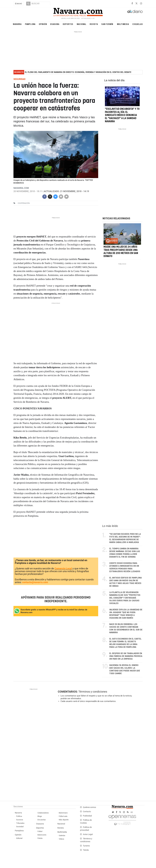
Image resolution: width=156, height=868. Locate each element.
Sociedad (20, 827)
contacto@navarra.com (35, 582)
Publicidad (87, 816)
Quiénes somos (89, 807)
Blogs (40, 816)
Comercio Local (63, 568)
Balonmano (63, 813)
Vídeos (61, 839)
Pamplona (30, 24)
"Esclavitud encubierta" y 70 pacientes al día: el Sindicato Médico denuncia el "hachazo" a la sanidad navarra (122, 115)
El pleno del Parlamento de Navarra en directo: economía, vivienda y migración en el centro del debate (78, 72)
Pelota (40, 838)
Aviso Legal (88, 834)
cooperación (24, 203)
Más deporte (64, 820)
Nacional (82, 24)
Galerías (62, 835)
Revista (94, 24)
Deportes (68, 24)
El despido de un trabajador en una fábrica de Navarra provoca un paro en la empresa (126, 656)
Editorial (19, 838)
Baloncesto (42, 835)
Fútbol (40, 831)
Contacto (87, 812)
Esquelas (138, 24)
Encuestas (42, 820)
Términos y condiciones (93, 692)
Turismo (86, 846)
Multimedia (123, 24)
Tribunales (20, 823)
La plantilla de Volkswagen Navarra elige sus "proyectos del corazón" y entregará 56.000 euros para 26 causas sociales (125, 598)
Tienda (86, 850)
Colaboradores (43, 813)
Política (19, 816)
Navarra (17, 24)
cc (132, 812)
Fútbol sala (63, 816)
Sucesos (20, 820)
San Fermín (107, 24)
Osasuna (55, 24)
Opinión (43, 24)
